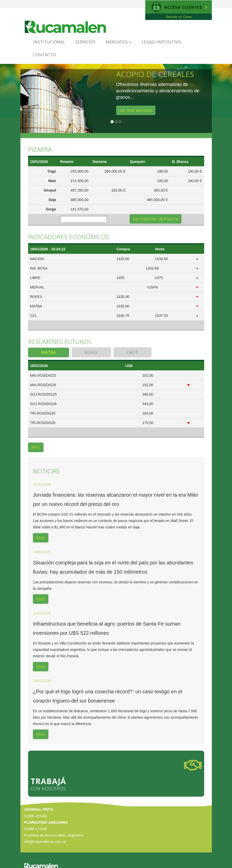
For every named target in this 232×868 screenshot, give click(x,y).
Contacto (45, 55)
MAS (36, 447)
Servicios (85, 42)
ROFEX (91, 352)
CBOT (132, 352)
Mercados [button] (119, 42)
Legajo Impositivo (161, 42)
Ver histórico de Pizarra (155, 219)
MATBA (48, 352)
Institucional (49, 42)
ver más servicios (136, 110)
